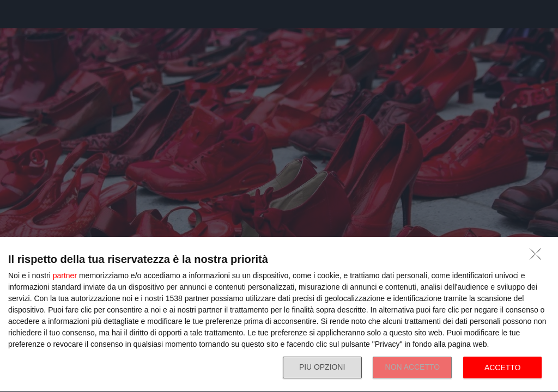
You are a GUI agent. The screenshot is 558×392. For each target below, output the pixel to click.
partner (65, 275)
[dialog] (279, 315)
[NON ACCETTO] (538, 257)
